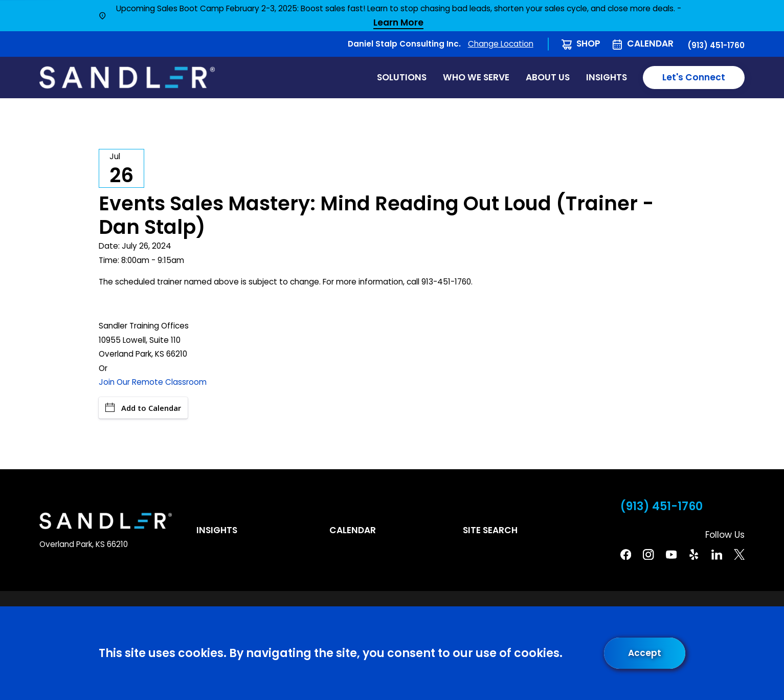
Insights (217, 530)
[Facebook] (626, 554)
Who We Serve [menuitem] (476, 77)
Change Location (501, 44)
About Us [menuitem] (548, 77)
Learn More (398, 23)
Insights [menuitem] (607, 77)
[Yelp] (694, 554)
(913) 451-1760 (716, 45)
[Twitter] (739, 554)
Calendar (650, 43)
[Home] (127, 78)
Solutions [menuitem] (402, 77)
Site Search (490, 530)
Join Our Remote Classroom (153, 382)
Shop (588, 43)
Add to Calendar (143, 408)
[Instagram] (648, 554)
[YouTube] (671, 554)
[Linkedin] (717, 554)
